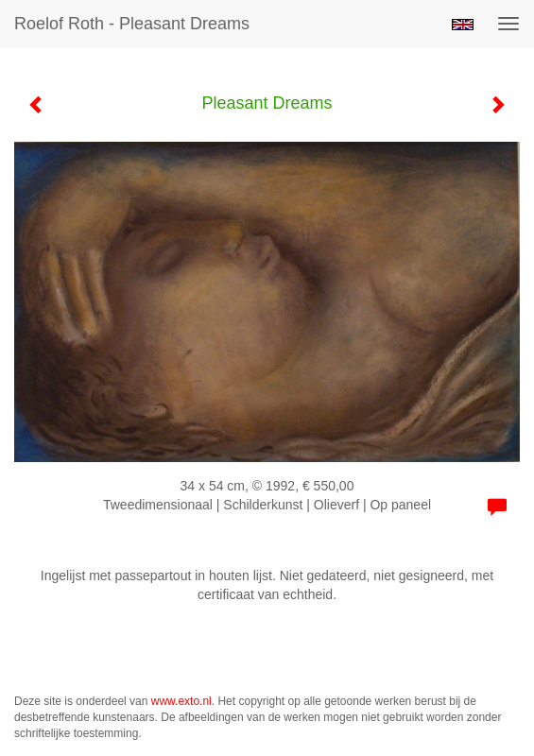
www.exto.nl (181, 701)
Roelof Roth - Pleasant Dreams (132, 24)
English (463, 25)
